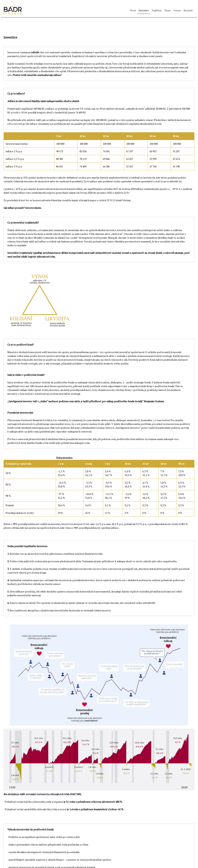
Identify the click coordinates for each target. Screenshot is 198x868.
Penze (177, 10)
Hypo (168, 10)
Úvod (133, 10)
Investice (144, 10)
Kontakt (188, 10)
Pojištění (157, 10)
